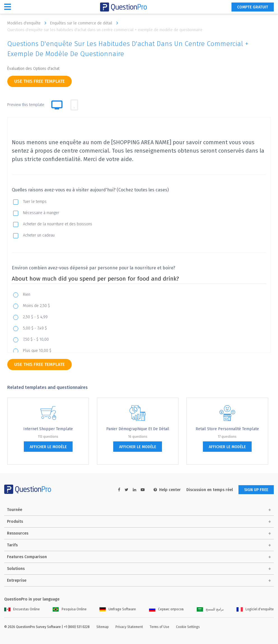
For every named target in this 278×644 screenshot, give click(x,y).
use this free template (40, 81)
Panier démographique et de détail (138, 429)
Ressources (18, 533)
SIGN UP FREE (256, 490)
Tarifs (12, 545)
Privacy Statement (129, 627)
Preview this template (26, 105)
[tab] (74, 105)
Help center (167, 490)
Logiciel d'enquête (255, 609)
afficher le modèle (48, 447)
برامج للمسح (210, 609)
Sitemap (103, 627)
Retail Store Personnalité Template (227, 429)
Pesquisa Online (70, 609)
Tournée (15, 510)
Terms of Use (159, 627)
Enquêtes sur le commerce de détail (85, 23)
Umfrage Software (118, 609)
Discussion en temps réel (210, 490)
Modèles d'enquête (28, 23)
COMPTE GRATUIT (253, 7)
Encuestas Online (22, 609)
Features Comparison (27, 557)
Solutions (16, 569)
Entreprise (17, 580)
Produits (15, 522)
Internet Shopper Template (48, 429)
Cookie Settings (188, 627)
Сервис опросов (166, 609)
